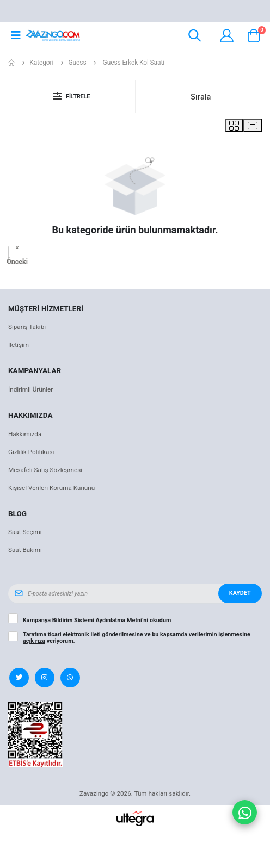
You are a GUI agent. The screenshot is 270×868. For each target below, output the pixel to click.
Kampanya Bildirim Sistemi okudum (97, 621)
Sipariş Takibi (27, 327)
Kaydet (240, 593)
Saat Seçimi (25, 532)
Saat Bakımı (25, 550)
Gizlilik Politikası (31, 452)
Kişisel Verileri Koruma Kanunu (51, 488)
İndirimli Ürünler (30, 389)
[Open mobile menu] (16, 35)
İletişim (19, 345)
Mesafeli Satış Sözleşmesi (45, 470)
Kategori (41, 63)
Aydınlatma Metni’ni (122, 620)
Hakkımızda (25, 434)
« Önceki (17, 255)
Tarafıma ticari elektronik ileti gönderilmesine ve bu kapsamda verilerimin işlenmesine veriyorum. (137, 638)
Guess (78, 63)
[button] (195, 37)
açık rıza (34, 641)
